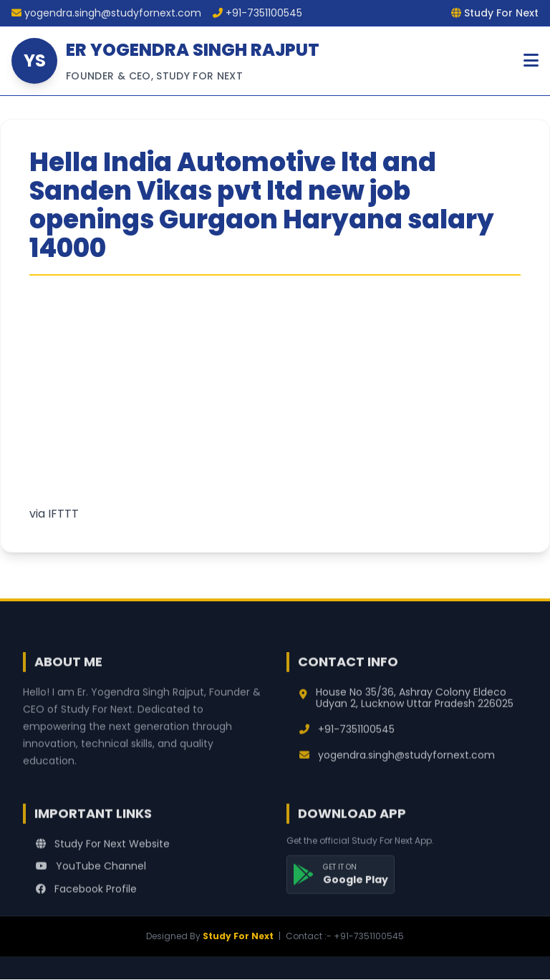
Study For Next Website (103, 850)
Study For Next (238, 936)
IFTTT (63, 514)
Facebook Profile (86, 896)
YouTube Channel (91, 873)
